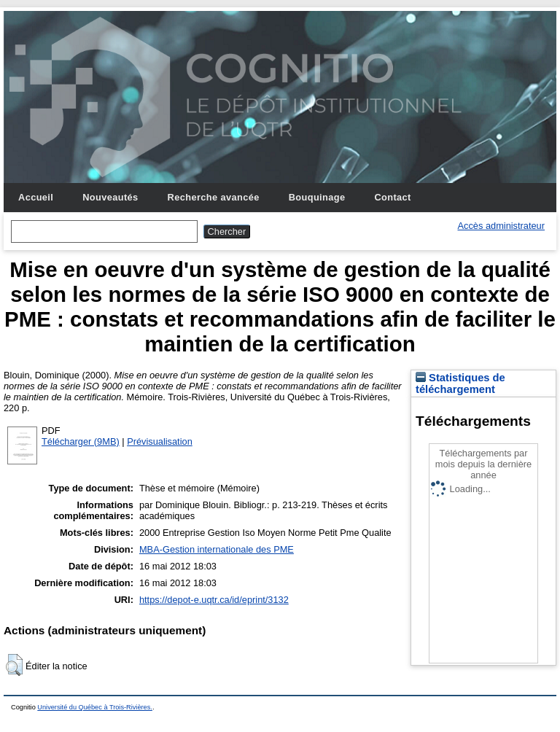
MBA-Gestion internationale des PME (217, 549)
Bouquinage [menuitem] (317, 197)
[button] (14, 665)
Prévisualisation (160, 441)
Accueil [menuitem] (36, 197)
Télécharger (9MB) (81, 441)
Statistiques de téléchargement (460, 383)
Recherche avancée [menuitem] (214, 197)
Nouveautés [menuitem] (110, 197)
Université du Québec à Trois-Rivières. (95, 707)
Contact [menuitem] (392, 197)
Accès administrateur (501, 226)
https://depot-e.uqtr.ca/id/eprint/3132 (214, 600)
